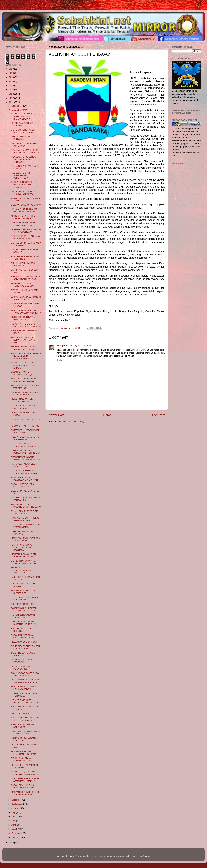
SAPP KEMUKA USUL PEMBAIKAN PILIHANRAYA (26, 452)
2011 (12, 102)
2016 (12, 81)
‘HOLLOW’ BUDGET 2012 (24, 604)
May (14, 821)
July (14, 812)
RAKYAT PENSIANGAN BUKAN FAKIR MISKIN (23, 623)
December (17, 106)
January (16, 837)
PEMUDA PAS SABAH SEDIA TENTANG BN (25, 258)
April (14, 825)
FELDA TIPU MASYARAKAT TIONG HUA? (25, 766)
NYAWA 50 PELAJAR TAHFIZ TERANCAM (25, 695)
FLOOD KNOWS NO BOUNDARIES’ (21, 668)
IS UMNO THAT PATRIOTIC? (25, 426)
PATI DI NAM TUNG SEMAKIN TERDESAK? (26, 387)
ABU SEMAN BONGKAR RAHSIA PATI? (23, 264)
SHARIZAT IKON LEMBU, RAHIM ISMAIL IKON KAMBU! (23, 365)
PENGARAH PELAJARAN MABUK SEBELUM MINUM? (26, 325)
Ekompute (62, 346)
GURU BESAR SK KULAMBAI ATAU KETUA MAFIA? (26, 780)
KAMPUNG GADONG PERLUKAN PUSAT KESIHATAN (22, 547)
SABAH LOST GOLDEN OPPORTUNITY (23, 485)
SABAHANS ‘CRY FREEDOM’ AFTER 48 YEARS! (25, 719)
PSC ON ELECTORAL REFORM (22, 630)
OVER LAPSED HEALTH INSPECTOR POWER (23, 193)
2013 (12, 94)
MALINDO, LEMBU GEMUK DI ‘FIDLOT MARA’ (26, 539)
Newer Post (56, 415)
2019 (12, 73)
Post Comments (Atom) (73, 421)
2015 (12, 85)
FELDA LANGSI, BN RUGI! (24, 642)
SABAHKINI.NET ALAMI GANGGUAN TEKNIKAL (24, 636)
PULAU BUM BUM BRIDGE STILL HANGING (24, 512)
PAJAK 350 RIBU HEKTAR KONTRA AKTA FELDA (24, 609)
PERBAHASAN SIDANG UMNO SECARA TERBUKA (25, 458)
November (17, 110)
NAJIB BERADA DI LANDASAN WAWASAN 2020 (26, 237)
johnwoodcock (123, 856)
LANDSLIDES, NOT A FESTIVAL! (21, 661)
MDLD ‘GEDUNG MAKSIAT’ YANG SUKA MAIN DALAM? (26, 312)
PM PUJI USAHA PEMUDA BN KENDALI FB (26, 499)
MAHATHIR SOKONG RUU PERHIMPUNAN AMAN (24, 555)
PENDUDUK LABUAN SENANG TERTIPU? (22, 759)
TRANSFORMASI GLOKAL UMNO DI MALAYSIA (24, 348)
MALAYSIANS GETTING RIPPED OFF (23, 592)
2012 (12, 98)
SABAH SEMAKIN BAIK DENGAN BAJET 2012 (23, 786)
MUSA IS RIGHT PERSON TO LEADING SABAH (26, 688)
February (16, 833)
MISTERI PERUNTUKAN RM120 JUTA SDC (23, 318)
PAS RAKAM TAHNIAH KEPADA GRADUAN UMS (25, 445)
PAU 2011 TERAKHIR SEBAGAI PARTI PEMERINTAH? (21, 175)
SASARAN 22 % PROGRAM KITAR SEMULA (25, 394)
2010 (12, 843)
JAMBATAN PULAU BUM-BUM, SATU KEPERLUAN (26, 231)
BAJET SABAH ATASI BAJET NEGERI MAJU (25, 431)
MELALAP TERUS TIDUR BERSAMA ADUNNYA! (23, 380)
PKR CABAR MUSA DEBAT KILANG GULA (24, 465)
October (16, 800)
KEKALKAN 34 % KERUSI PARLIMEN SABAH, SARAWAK (24, 159)
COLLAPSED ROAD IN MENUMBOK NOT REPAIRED (22, 185)
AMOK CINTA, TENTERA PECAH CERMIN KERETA (25, 773)
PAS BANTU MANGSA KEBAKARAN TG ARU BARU (23, 340)
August (15, 808)
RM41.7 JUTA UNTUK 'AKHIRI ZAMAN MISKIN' (26, 526)
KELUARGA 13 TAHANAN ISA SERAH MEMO (26, 438)
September (17, 804)
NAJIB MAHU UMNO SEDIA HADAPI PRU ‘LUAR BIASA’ (26, 151)
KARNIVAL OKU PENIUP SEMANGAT (23, 726)
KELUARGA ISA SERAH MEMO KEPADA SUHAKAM (26, 701)
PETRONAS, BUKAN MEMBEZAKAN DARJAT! (24, 479)
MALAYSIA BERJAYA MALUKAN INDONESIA (24, 753)
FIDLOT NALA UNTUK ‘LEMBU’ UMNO (22, 400)
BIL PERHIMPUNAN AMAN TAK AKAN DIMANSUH (24, 562)
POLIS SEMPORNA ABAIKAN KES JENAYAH (25, 647)
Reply (59, 360)
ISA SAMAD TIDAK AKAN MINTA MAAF (23, 145)
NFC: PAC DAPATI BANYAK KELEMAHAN (25, 598)
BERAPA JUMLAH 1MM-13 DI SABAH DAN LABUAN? (25, 278)
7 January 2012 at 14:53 (79, 346)
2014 (12, 90)
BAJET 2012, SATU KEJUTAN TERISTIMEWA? (25, 732)
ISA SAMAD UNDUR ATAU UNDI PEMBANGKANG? (24, 210)
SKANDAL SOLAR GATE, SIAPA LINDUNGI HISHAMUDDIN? (23, 116)
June (14, 816)
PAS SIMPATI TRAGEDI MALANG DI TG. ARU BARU (26, 506)
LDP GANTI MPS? (20, 714)
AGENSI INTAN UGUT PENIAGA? (22, 138)
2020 (12, 69)
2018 (12, 77)
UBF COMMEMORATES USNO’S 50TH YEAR (23, 131)
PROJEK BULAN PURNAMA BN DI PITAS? (25, 407)
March (15, 829)
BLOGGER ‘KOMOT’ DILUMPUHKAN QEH (23, 373)
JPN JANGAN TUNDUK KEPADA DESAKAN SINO (25, 472)
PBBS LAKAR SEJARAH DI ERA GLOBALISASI (24, 224)
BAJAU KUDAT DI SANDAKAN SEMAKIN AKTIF (26, 298)
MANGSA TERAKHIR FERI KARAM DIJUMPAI (24, 217)
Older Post (158, 415)
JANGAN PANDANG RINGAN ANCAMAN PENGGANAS (25, 681)
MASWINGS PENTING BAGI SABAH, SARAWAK (25, 793)
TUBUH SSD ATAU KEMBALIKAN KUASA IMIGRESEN (23, 570)
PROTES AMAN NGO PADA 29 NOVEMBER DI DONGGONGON (26, 356)
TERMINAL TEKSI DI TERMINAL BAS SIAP (23, 285)
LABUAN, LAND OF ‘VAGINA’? (26, 205)
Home (107, 415)
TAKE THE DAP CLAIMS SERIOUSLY (23, 654)
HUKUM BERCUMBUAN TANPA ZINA (23, 616)
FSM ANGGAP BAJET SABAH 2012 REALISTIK (26, 674)
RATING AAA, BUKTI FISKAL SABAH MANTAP (25, 519)
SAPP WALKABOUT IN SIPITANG (22, 533)
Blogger (146, 856)
